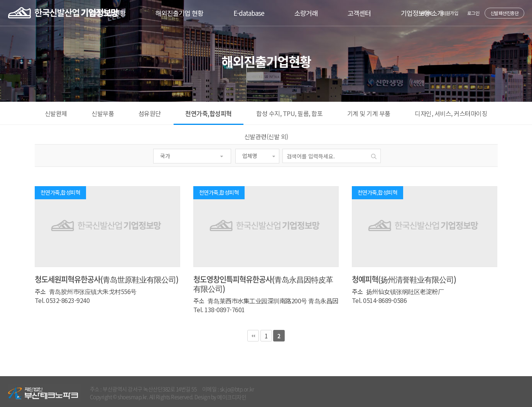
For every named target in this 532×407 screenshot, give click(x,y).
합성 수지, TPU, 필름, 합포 (289, 113)
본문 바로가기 (0, 0)
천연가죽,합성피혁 (209, 113)
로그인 (473, 13)
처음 (253, 336)
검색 (374, 156)
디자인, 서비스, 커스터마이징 (451, 113)
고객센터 (359, 13)
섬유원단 (150, 113)
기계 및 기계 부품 (369, 113)
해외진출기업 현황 (179, 13)
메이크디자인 (232, 397)
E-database (249, 13)
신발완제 (56, 113)
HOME (427, 13)
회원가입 (450, 13)
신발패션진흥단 (505, 13)
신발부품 (103, 113)
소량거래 (306, 13)
